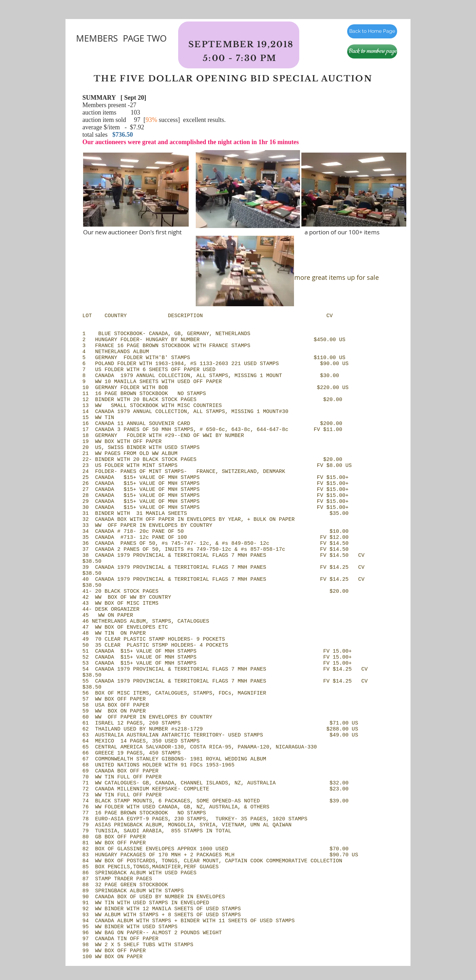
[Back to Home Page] (372, 31)
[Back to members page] (372, 51)
